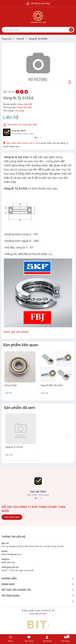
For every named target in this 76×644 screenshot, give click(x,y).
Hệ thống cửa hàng (38, 3)
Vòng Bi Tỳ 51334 (14, 447)
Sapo (45, 614)
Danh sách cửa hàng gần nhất (20, 125)
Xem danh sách (12, 517)
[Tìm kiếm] (71, 30)
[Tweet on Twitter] (26, 92)
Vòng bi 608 (11, 385)
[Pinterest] (22, 92)
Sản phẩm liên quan (21, 345)
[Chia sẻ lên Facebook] (17, 92)
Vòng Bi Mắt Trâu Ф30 (52, 385)
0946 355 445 (8, 562)
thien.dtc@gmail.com (11, 554)
